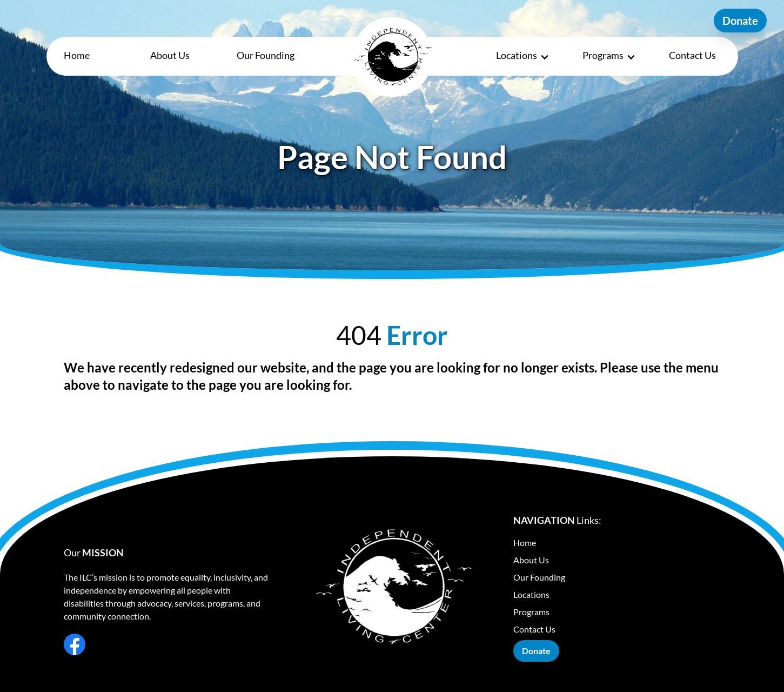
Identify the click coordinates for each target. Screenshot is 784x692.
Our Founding (266, 55)
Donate (740, 21)
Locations (523, 56)
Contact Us (692, 55)
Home (77, 55)
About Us (170, 55)
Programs (609, 56)
